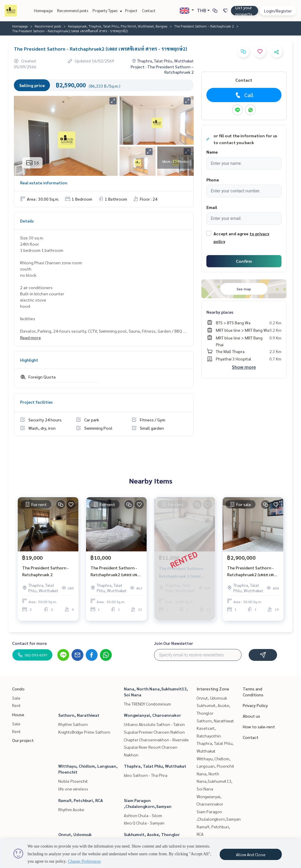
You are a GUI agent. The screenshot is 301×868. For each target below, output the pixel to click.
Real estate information (44, 183)
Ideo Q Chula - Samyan (144, 823)
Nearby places (220, 312)
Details (27, 221)
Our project (23, 740)
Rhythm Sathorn (73, 724)
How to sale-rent (259, 727)
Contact (149, 11)
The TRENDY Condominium (147, 704)
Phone (213, 180)
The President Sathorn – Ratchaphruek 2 (204, 26)
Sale (16, 698)
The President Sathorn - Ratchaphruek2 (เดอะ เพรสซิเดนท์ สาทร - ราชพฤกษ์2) (116, 574)
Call (244, 95)
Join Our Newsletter (174, 643)
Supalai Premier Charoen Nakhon (154, 732)
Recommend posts (73, 11)
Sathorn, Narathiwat (79, 715)
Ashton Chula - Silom (143, 815)
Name (212, 152)
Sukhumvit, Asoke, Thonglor (152, 834)
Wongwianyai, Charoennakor (152, 715)
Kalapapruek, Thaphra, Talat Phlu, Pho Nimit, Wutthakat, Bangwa (118, 26)
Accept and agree (231, 233)
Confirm (244, 261)
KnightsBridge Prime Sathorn (84, 732)
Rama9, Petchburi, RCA (81, 800)
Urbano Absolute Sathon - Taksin (154, 724)
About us (251, 716)
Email (212, 207)
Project (131, 11)
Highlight (29, 360)
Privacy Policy (255, 705)
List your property (244, 11)
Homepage (43, 11)
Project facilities (36, 402)
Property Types (107, 11)
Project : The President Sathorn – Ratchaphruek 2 (162, 69)
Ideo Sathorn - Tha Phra (146, 775)
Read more (30, 337)
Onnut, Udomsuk (75, 834)
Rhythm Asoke (71, 809)
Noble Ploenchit (73, 781)
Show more (244, 367)
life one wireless (73, 789)
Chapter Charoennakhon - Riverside (156, 740)
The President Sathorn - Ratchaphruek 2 (46, 574)
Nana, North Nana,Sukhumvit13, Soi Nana (215, 781)
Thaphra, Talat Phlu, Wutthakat (155, 766)
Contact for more (29, 643)
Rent (16, 705)
